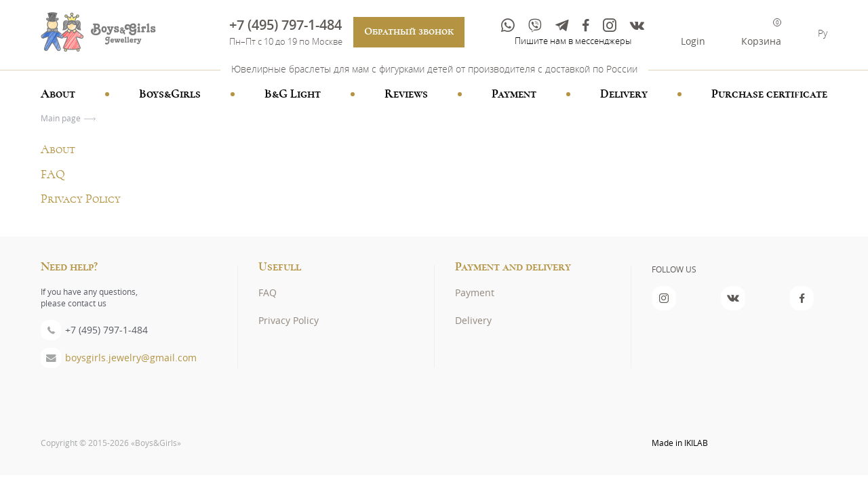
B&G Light (293, 94)
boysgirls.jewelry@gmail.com (131, 358)
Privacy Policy (81, 199)
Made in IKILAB (680, 443)
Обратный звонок (409, 31)
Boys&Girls (170, 94)
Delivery (624, 94)
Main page (61, 118)
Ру (823, 33)
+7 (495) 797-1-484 (285, 25)
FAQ (53, 175)
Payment (514, 94)
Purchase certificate (769, 94)
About (58, 94)
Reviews (406, 94)
